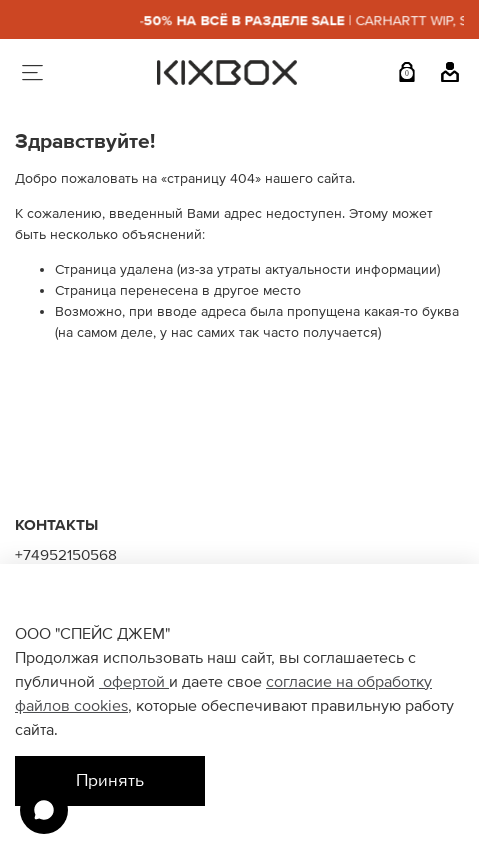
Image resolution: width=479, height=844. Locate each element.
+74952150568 (66, 555)
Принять (110, 780)
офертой (134, 682)
